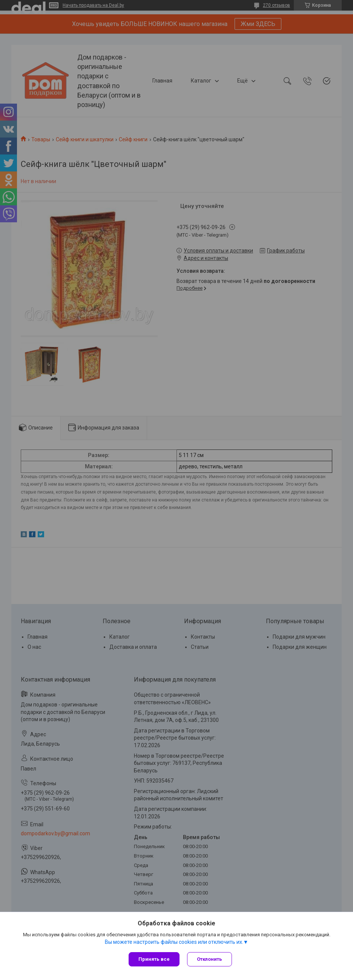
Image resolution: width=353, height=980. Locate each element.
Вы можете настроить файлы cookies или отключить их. (174, 942)
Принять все (154, 959)
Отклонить (209, 959)
